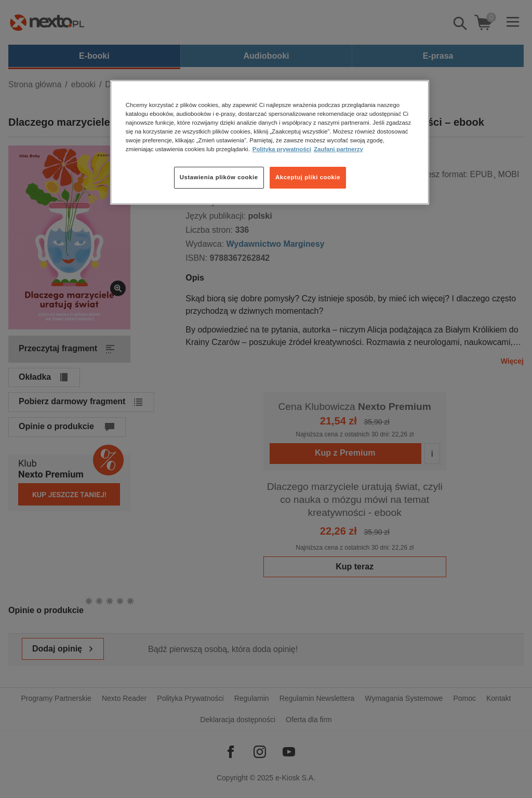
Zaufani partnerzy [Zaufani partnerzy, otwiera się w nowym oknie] (338, 149)
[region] (270, 142)
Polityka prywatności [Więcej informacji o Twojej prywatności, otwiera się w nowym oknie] (282, 149)
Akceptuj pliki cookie (308, 177)
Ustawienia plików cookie (219, 177)
